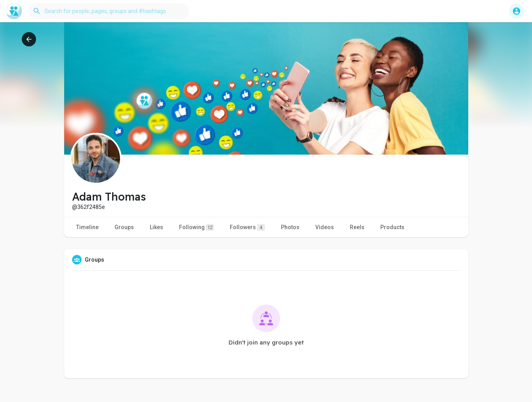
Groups (124, 227)
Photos (290, 227)
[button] (109, 11)
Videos (325, 227)
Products (392, 227)
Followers (247, 227)
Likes (156, 227)
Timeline (87, 227)
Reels (357, 227)
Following (196, 227)
